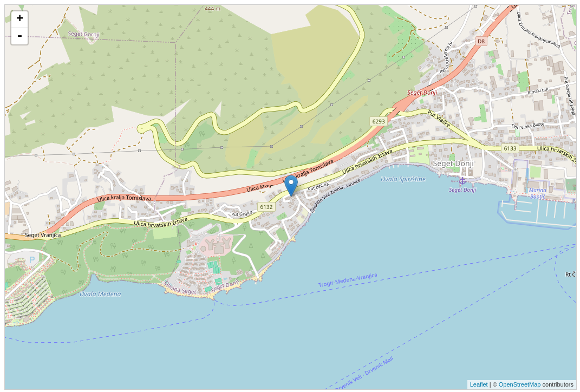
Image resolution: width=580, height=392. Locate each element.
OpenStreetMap (520, 384)
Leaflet (479, 384)
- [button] (19, 36)
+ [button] (20, 19)
